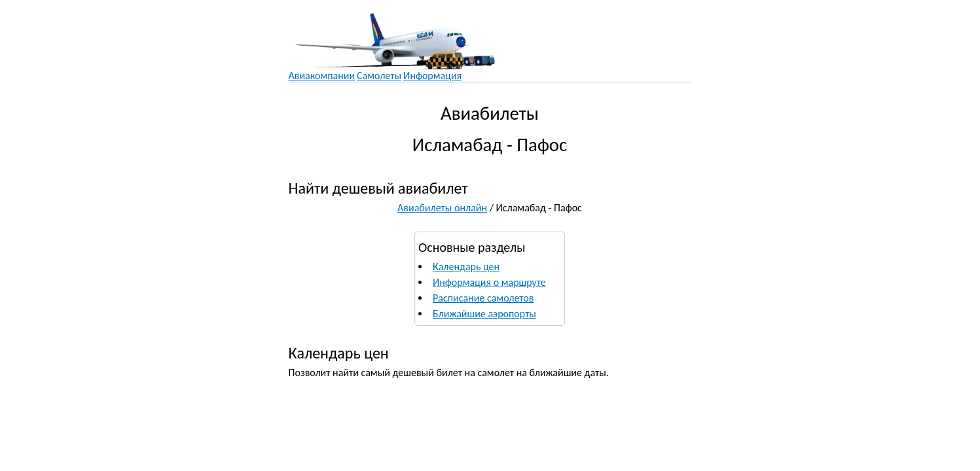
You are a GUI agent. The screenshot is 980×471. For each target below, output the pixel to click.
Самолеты (379, 76)
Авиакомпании (322, 76)
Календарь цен (466, 267)
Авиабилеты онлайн (442, 208)
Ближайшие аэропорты (484, 314)
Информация (432, 76)
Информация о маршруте (489, 282)
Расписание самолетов (483, 298)
